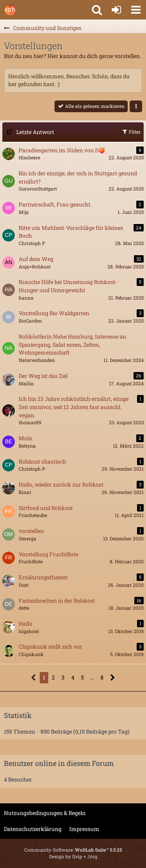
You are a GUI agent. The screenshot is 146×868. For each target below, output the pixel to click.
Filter (131, 132)
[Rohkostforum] (10, 10)
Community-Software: (73, 850)
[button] (136, 10)
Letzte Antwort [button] (35, 132)
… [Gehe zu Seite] (92, 677)
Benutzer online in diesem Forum (59, 763)
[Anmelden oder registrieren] (116, 10)
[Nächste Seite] (113, 678)
